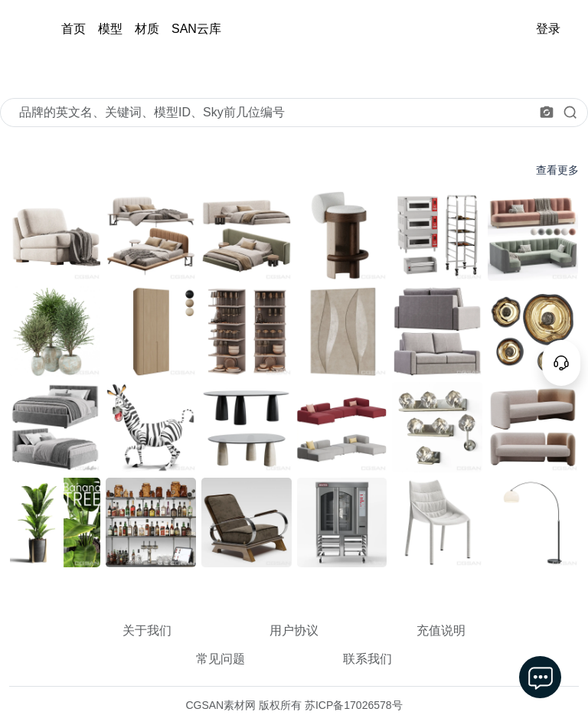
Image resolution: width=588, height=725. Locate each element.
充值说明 (441, 630)
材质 (147, 29)
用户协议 (294, 630)
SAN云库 (196, 29)
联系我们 (367, 659)
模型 (110, 29)
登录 (548, 29)
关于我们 (147, 630)
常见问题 (220, 659)
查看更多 (557, 170)
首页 (73, 29)
